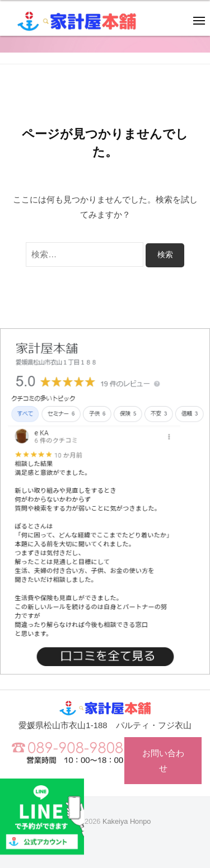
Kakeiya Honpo (127, 821)
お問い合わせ (163, 761)
